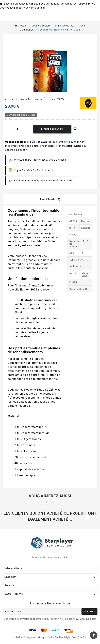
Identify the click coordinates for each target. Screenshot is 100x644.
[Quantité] (17, 129)
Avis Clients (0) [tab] (50, 199)
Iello (72, 228)
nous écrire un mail (34, 8)
